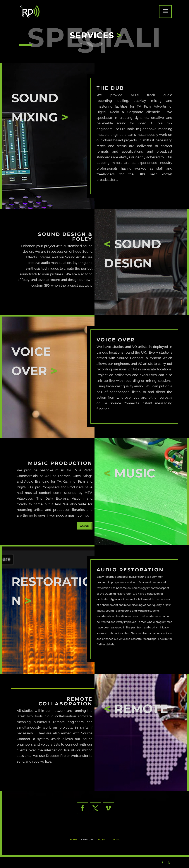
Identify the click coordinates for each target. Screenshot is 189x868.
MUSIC (102, 840)
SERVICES (87, 840)
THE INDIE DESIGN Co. (57, 862)
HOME (73, 840)
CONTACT (116, 840)
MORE (85, 526)
